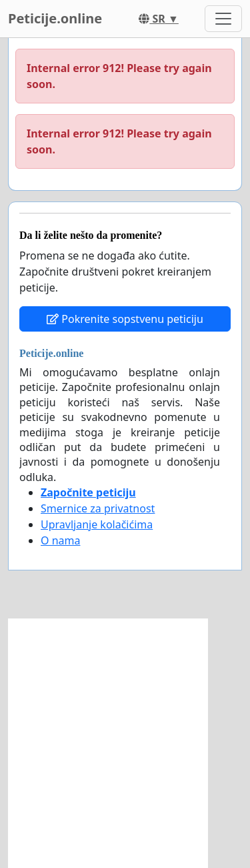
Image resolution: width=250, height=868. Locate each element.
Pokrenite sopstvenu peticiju (125, 319)
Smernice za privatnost (98, 508)
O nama (60, 540)
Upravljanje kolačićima (97, 524)
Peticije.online (55, 18)
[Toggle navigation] (223, 19)
